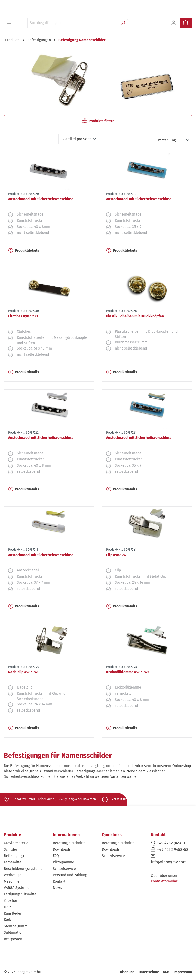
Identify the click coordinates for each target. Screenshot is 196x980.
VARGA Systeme (17, 888)
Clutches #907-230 (23, 316)
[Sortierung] (173, 140)
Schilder (10, 849)
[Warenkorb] (186, 23)
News (57, 888)
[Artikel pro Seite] (79, 139)
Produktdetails (24, 250)
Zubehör (10, 901)
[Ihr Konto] (174, 23)
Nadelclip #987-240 (24, 672)
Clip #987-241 (117, 555)
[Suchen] (123, 23)
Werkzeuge (13, 875)
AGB (166, 972)
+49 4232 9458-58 (173, 849)
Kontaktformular (164, 881)
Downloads (62, 849)
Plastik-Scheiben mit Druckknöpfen (135, 316)
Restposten (13, 939)
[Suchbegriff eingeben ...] (72, 23)
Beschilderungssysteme (23, 869)
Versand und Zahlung (70, 875)
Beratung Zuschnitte (69, 843)
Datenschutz (149, 972)
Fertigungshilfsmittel (21, 894)
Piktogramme (64, 862)
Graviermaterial (17, 843)
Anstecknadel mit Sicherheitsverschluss (41, 199)
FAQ (56, 856)
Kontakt (59, 881)
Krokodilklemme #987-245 (128, 672)
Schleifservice (64, 869)
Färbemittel (13, 862)
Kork (7, 920)
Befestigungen (16, 856)
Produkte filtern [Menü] (98, 121)
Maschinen (13, 881)
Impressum (183, 972)
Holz (7, 907)
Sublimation (14, 933)
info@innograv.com (169, 862)
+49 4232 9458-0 (172, 843)
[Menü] (10, 22)
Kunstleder (13, 913)
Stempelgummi (16, 926)
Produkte (13, 835)
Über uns (127, 972)
